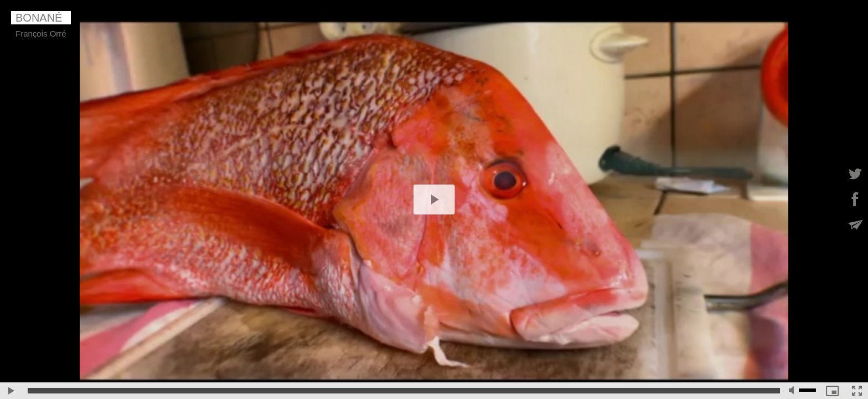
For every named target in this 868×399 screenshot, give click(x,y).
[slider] (404, 391)
